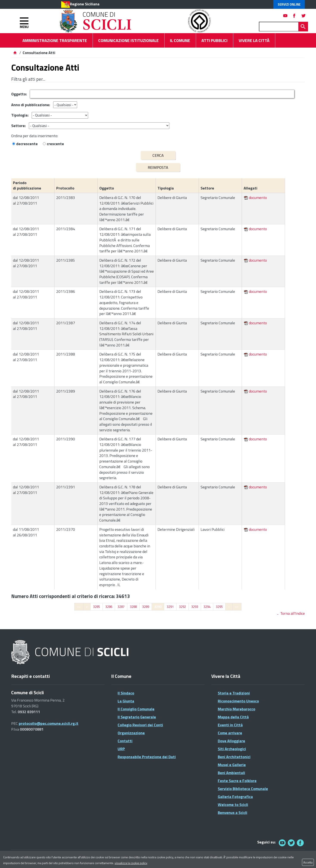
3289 (146, 607)
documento (258, 198)
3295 (219, 607)
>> (237, 607)
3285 (97, 607)
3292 (182, 607)
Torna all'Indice (293, 613)
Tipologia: (20, 115)
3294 (207, 607)
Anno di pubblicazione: (31, 105)
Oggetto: (19, 94)
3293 (195, 607)
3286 (109, 607)
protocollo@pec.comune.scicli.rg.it (49, 723)
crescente (55, 144)
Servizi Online (289, 4)
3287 (121, 607)
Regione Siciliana (85, 4)
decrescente (27, 144)
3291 (170, 607)
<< (79, 607)
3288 (133, 607)
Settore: (18, 126)
